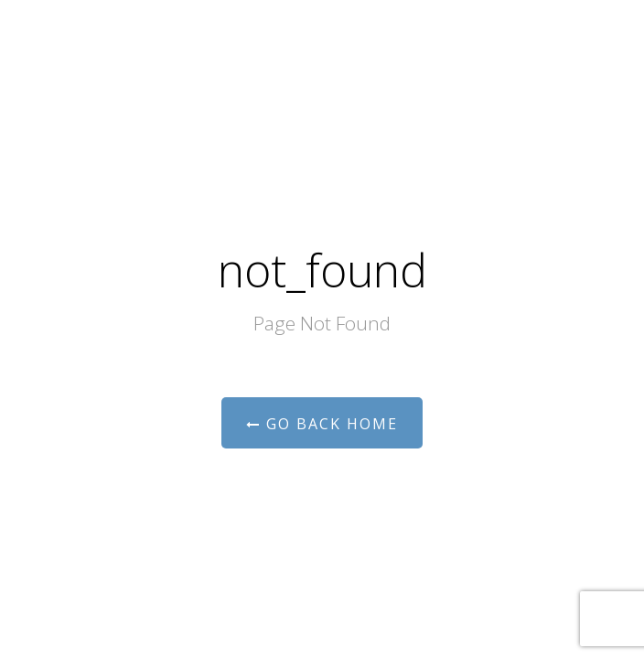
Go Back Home (322, 424)
